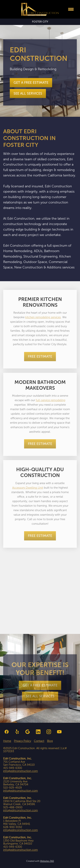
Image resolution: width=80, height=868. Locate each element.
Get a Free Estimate (31, 83)
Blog (50, 741)
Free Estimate (40, 356)
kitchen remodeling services (43, 317)
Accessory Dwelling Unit (28, 488)
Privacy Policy (22, 741)
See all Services (28, 93)
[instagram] (49, 732)
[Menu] (71, 9)
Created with (40, 861)
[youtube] (59, 732)
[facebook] (7, 732)
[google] (28, 732)
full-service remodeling (51, 400)
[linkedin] (38, 732)
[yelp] (17, 732)
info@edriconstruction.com (21, 771)
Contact (39, 741)
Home (7, 741)
